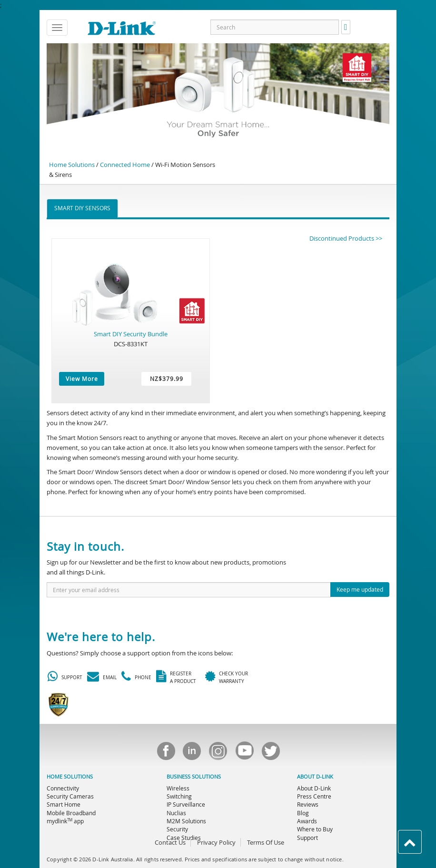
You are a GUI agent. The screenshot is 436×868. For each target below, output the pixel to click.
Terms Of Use (266, 842)
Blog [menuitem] (303, 813)
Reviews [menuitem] (308, 804)
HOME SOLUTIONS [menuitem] (70, 777)
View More (82, 379)
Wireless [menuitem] (178, 788)
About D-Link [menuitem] (314, 788)
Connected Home (125, 165)
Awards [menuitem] (307, 821)
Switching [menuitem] (179, 796)
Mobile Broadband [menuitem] (71, 813)
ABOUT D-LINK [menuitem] (315, 777)
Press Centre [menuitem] (314, 796)
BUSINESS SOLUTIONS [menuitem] (194, 777)
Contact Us (170, 842)
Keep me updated (360, 589)
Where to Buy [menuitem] (315, 829)
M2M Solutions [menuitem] (186, 821)
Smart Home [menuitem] (64, 804)
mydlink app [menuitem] (65, 821)
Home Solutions (72, 165)
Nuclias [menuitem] (176, 813)
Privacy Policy (216, 842)
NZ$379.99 (167, 379)
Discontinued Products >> (346, 238)
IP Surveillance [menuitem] (186, 804)
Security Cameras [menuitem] (70, 796)
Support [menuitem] (307, 838)
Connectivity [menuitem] (63, 788)
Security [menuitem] (177, 829)
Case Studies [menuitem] (184, 838)
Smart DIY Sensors (82, 208)
